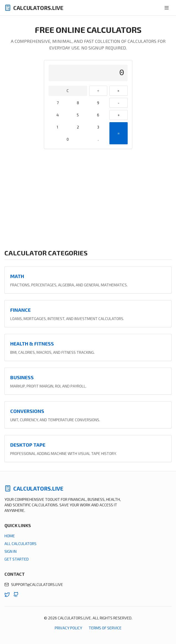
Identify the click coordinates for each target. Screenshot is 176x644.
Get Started (17, 559)
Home (10, 536)
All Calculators (20, 544)
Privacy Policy (68, 628)
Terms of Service (105, 628)
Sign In (10, 551)
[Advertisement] (88, 199)
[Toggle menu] (167, 8)
